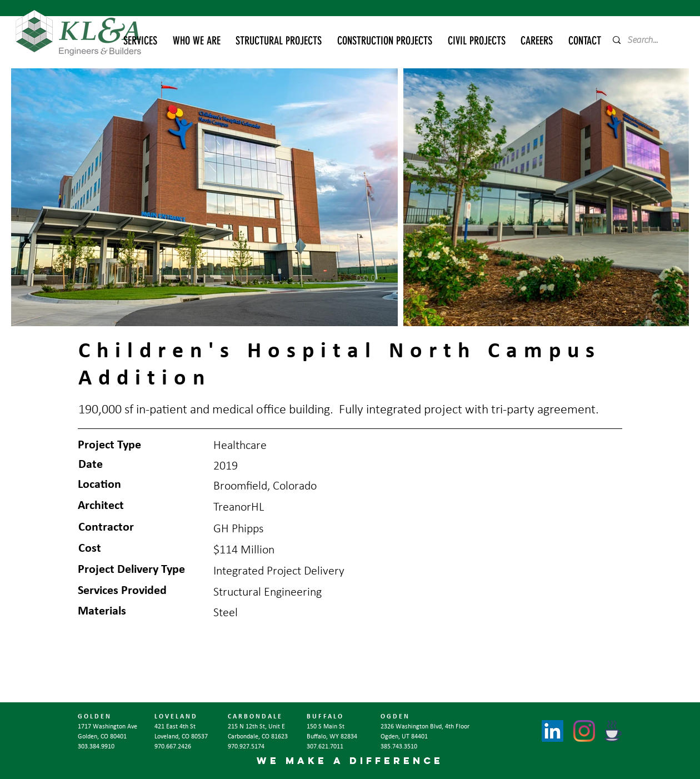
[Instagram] (584, 731)
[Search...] (646, 40)
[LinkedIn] (552, 731)
